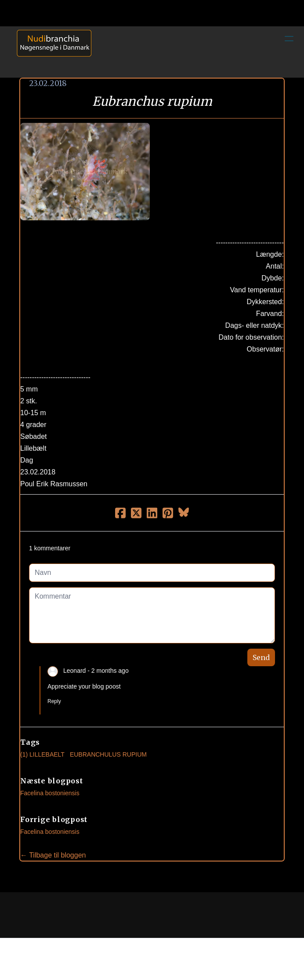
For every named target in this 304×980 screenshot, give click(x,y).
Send (261, 657)
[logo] (51, 52)
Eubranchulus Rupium (108, 754)
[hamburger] (289, 39)
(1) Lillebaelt (42, 754)
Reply (54, 701)
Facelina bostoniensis (50, 793)
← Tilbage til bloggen (53, 855)
